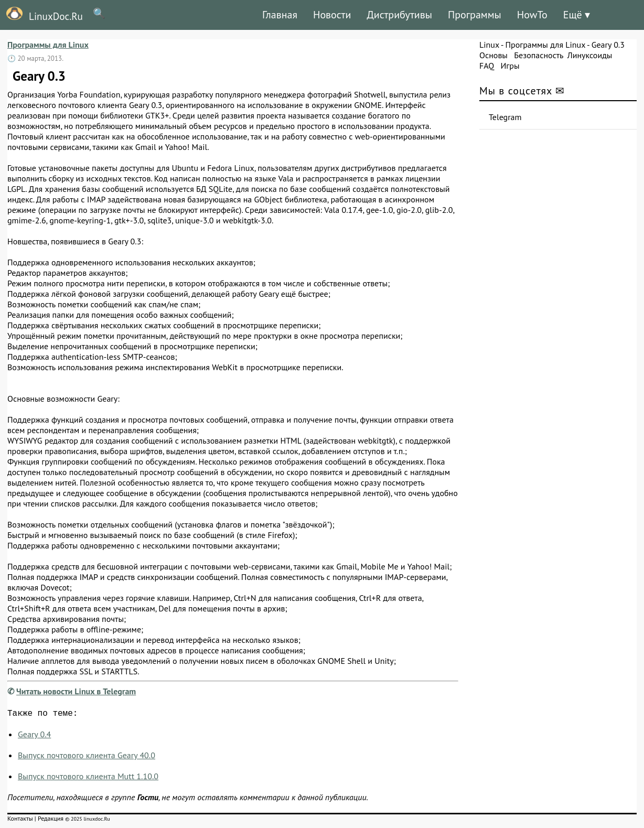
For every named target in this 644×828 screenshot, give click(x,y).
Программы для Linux (48, 45)
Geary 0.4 (34, 736)
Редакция (51, 820)
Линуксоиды (590, 55)
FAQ (487, 66)
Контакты (20, 820)
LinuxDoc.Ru (41, 15)
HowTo (532, 15)
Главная (280, 15)
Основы (493, 55)
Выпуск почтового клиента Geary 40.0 (87, 757)
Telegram (505, 117)
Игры (510, 66)
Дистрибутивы (399, 15)
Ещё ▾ (577, 15)
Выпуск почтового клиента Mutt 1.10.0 (88, 778)
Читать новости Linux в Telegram (76, 691)
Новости (332, 15)
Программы (475, 15)
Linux (489, 45)
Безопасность (539, 55)
